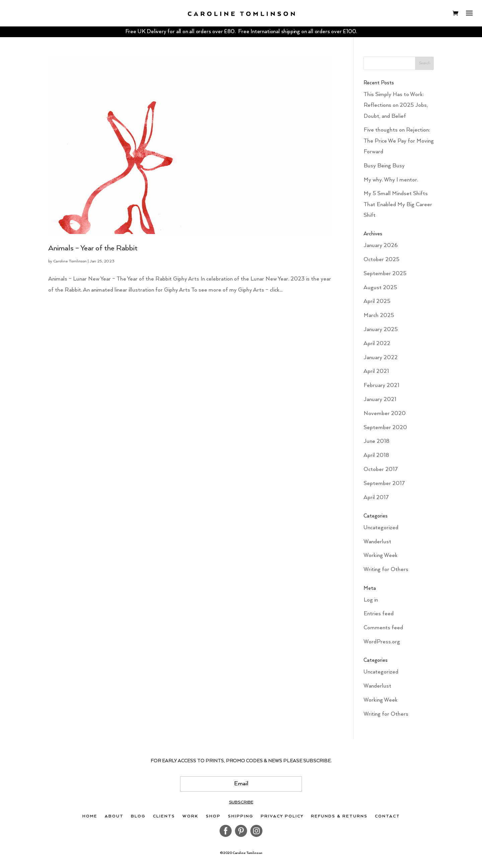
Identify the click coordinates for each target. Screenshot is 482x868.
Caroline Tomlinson (70, 261)
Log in (371, 600)
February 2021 (381, 385)
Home (90, 816)
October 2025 (381, 260)
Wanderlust (377, 542)
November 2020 (385, 414)
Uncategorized (381, 528)
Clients (164, 816)
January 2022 (381, 358)
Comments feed (383, 628)
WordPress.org (382, 642)
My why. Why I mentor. (391, 180)
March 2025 (379, 315)
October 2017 (381, 469)
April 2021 (376, 371)
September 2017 (384, 484)
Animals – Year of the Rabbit (93, 248)
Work (190, 816)
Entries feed (379, 614)
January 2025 (381, 330)
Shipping (241, 816)
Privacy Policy (282, 816)
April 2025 (377, 301)
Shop (213, 816)
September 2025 (385, 274)
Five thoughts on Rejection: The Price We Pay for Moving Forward (399, 141)
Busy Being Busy (384, 166)
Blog (138, 816)
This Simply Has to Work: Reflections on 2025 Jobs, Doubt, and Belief (396, 105)
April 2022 (377, 344)
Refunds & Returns (339, 816)
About (114, 816)
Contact (387, 816)
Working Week (381, 556)
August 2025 (380, 288)
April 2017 (376, 498)
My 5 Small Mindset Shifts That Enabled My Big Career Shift (398, 205)
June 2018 (376, 441)
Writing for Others (386, 570)
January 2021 (380, 400)
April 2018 (376, 455)
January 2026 (381, 246)
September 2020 (385, 428)
